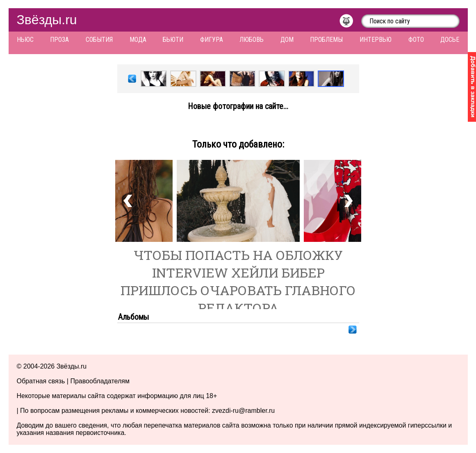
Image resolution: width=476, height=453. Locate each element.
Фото (416, 40)
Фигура (212, 40)
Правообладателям (100, 381)
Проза (59, 40)
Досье (450, 40)
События (99, 40)
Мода (138, 40)
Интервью (376, 40)
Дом (287, 40)
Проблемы (326, 40)
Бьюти (173, 40)
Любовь (252, 40)
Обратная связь (41, 381)
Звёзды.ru (47, 20)
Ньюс (25, 40)
